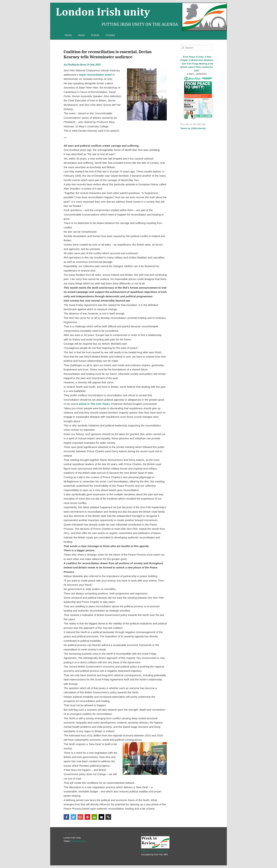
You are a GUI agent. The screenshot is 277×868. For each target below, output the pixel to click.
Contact (110, 35)
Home (68, 35)
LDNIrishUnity (78, 841)
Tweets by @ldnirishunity (193, 128)
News (81, 35)
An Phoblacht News (82, 65)
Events (95, 35)
